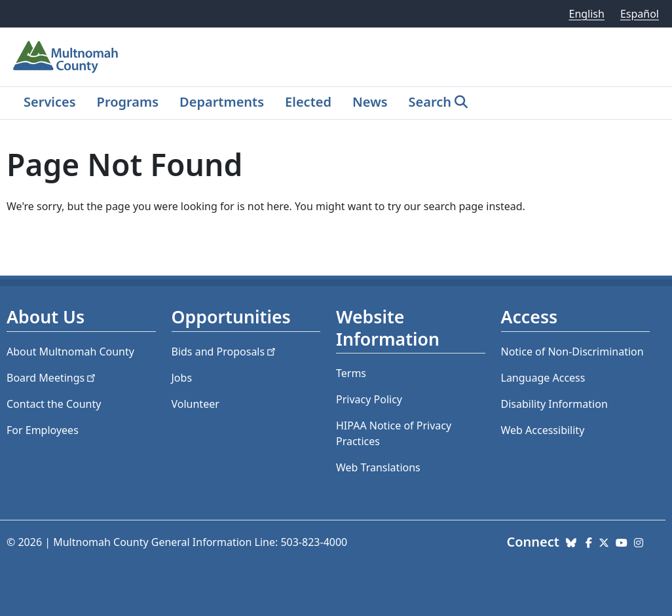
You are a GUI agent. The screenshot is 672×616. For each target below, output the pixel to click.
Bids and (225, 352)
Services (50, 102)
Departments (222, 102)
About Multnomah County (70, 352)
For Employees (43, 430)
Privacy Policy (369, 399)
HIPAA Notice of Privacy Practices (394, 433)
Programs (128, 102)
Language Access (543, 378)
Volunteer (196, 404)
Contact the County (54, 404)
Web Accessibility (543, 430)
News (370, 102)
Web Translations (378, 467)
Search (430, 102)
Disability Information (554, 404)
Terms (351, 373)
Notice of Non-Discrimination (572, 352)
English (586, 14)
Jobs (182, 378)
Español (640, 14)
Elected (308, 102)
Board (52, 378)
